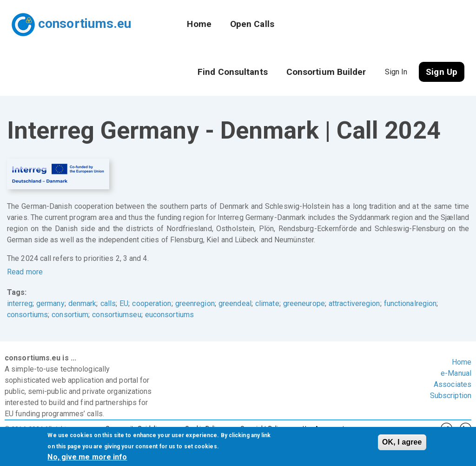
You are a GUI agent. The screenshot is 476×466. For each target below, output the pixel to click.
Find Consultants (233, 72)
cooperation (152, 303)
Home (199, 24)
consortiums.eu (85, 23)
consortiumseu (116, 315)
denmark (83, 303)
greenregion (195, 303)
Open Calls (252, 24)
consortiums (27, 315)
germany (50, 303)
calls (108, 303)
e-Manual (456, 373)
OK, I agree (402, 442)
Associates (453, 384)
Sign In (396, 72)
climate (267, 303)
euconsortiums (169, 315)
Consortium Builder (326, 72)
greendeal (235, 303)
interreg (20, 303)
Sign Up (442, 72)
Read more (25, 272)
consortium (70, 315)
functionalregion (410, 303)
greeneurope (304, 303)
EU (124, 303)
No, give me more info (87, 457)
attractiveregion (354, 303)
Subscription (451, 396)
